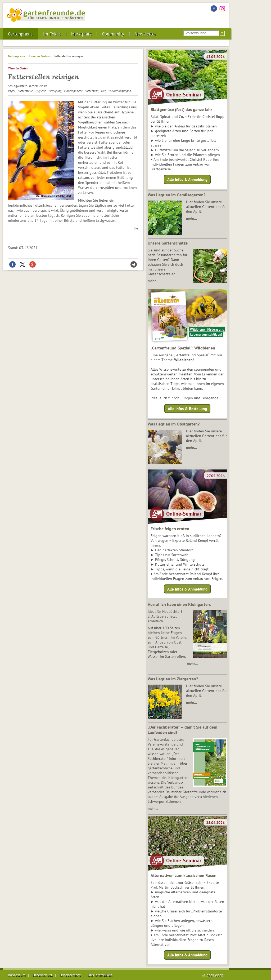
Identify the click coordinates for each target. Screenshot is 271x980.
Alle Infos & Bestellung (187, 408)
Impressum (17, 975)
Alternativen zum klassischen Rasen (184, 875)
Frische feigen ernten (170, 529)
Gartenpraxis (20, 34)
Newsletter (145, 34)
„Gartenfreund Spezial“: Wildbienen (183, 348)
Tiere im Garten (39, 56)
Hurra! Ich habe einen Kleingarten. (179, 604)
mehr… (191, 218)
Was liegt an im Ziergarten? (173, 679)
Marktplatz (81, 34)
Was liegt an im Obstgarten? (174, 424)
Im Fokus (52, 34)
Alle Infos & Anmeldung (187, 179)
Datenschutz (42, 975)
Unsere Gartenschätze (168, 243)
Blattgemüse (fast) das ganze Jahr (181, 109)
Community (113, 34)
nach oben (215, 975)
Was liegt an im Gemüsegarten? (177, 195)
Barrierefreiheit (100, 975)
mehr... (153, 808)
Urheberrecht (70, 975)
